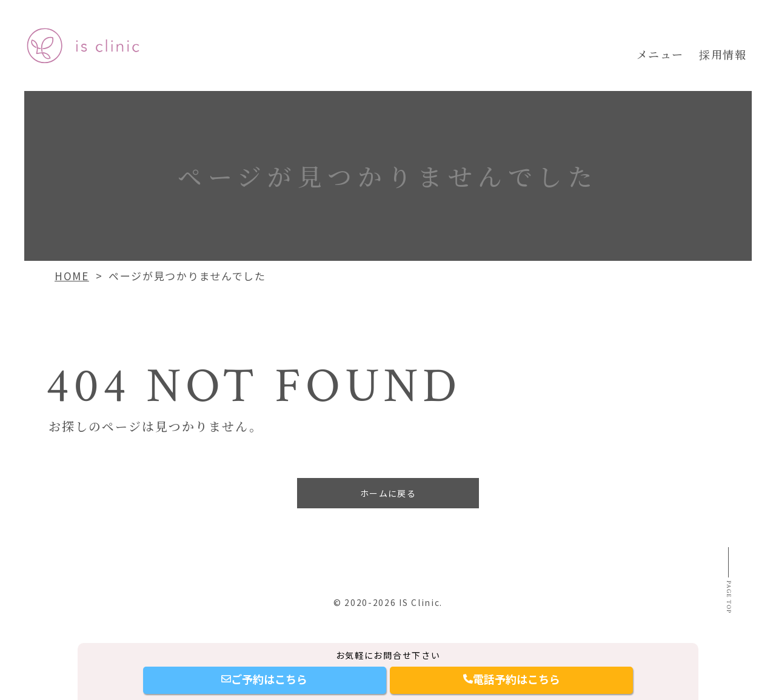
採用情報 (723, 54)
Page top (726, 621)
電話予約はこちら (512, 679)
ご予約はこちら (264, 679)
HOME (72, 276)
